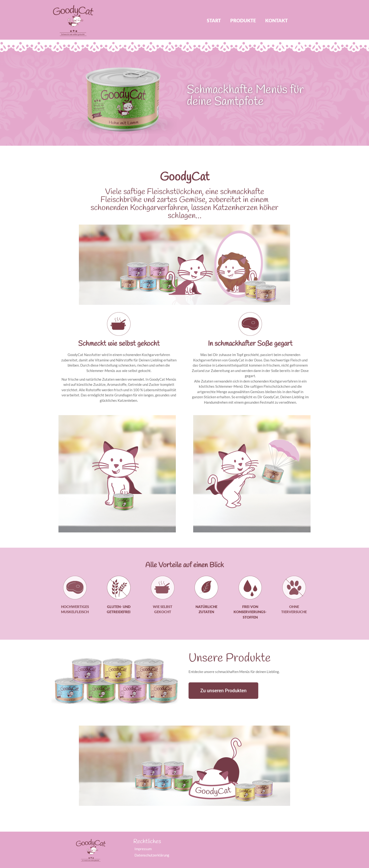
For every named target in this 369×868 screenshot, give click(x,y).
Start (214, 20)
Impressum (143, 849)
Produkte (243, 20)
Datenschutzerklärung (152, 855)
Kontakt (277, 20)
